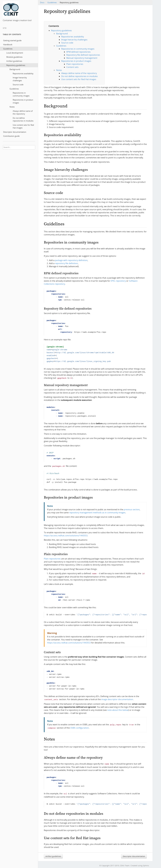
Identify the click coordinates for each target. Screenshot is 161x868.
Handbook (8, 44)
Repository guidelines (16, 65)
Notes (12, 107)
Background (15, 69)
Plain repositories (75, 64)
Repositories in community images (21, 94)
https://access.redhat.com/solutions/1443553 (66, 535)
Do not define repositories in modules (23, 119)
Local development (15, 53)
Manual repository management (82, 58)
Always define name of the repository (23, 112)
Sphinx (146, 863)
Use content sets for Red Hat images (23, 126)
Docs (42, 2)
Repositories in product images (23, 101)
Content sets (72, 67)
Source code (18, 85)
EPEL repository (118, 281)
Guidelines (8, 49)
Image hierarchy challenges (20, 79)
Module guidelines (14, 57)
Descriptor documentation (15, 132)
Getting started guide (12, 40)
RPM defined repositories (78, 52)
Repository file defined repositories (83, 55)
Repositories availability (23, 73)
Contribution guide (11, 136)
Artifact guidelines (14, 61)
